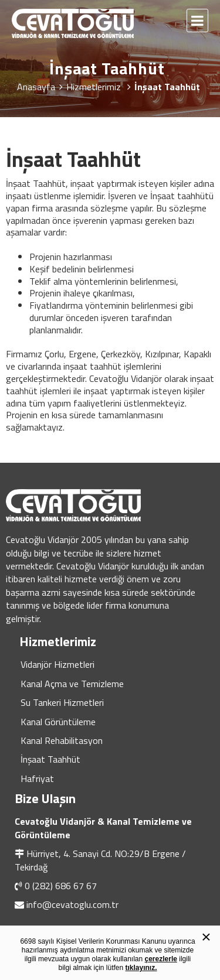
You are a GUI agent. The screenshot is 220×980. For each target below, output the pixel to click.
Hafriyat (37, 778)
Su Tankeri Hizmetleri (62, 702)
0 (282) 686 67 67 (61, 886)
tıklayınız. (141, 968)
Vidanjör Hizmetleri (57, 664)
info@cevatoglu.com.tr (72, 904)
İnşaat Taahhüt (50, 759)
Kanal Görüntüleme (58, 722)
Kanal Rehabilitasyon (62, 740)
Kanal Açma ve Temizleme (72, 684)
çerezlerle (161, 959)
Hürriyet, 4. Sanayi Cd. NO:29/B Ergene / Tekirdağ (100, 860)
